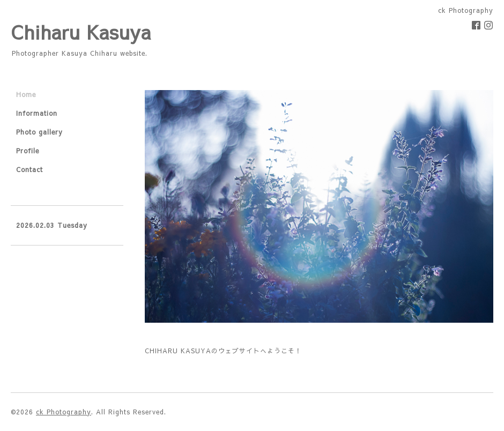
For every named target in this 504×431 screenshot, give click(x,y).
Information (37, 113)
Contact (29, 169)
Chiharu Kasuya (81, 32)
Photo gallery (39, 132)
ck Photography (64, 412)
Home (26, 94)
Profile (28, 151)
